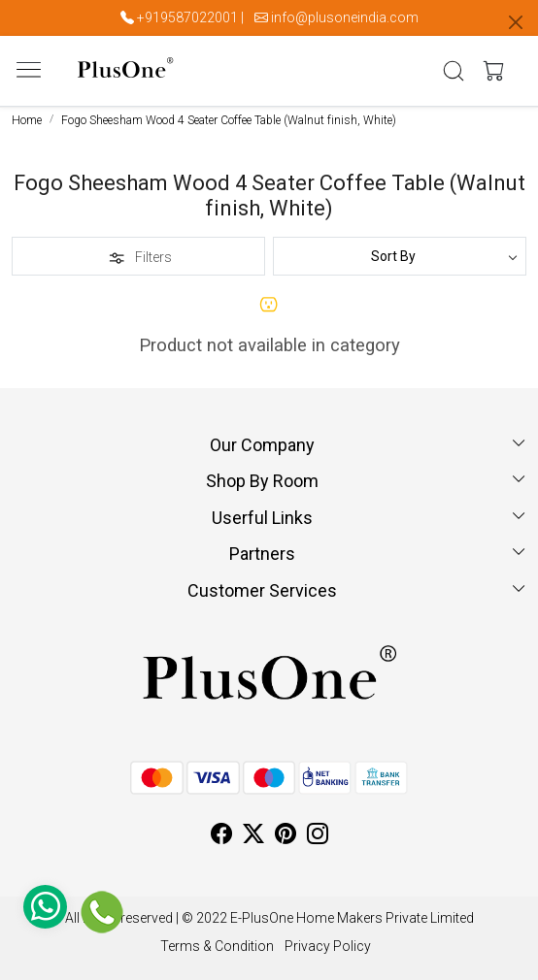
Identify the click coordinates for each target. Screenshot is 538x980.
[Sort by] (400, 256)
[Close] (516, 22)
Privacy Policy (328, 946)
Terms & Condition (217, 946)
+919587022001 (187, 17)
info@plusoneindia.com (345, 17)
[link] (454, 71)
